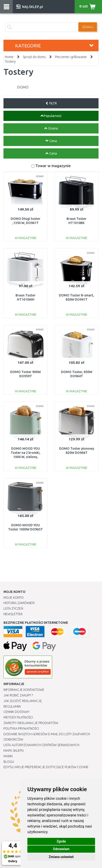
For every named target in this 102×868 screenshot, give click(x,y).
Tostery (10, 62)
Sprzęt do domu (34, 57)
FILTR (51, 103)
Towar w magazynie (53, 166)
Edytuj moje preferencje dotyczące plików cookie (46, 767)
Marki (8, 756)
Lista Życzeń (13, 608)
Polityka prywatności (21, 728)
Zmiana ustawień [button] (61, 857)
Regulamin (12, 706)
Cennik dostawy (16, 712)
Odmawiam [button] (61, 849)
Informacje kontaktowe (24, 690)
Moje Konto (14, 598)
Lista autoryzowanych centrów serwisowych (41, 745)
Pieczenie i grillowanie (71, 57)
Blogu (9, 762)
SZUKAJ (88, 27)
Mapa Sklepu (14, 751)
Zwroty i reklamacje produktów (31, 723)
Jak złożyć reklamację (23, 701)
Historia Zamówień (19, 603)
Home (9, 57)
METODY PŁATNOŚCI (18, 717)
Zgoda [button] (61, 841)
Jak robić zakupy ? (18, 695)
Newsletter (13, 614)
